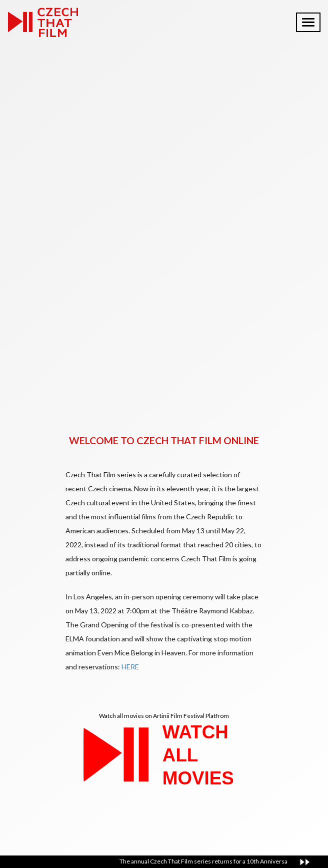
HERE (130, 667)
